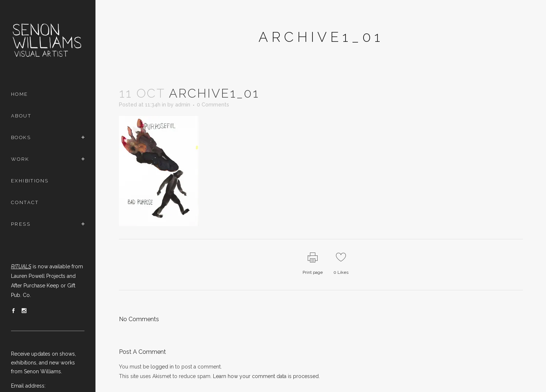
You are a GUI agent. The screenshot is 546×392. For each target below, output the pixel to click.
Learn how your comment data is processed (266, 376)
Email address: (28, 386)
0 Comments (213, 105)
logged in (162, 367)
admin (183, 105)
